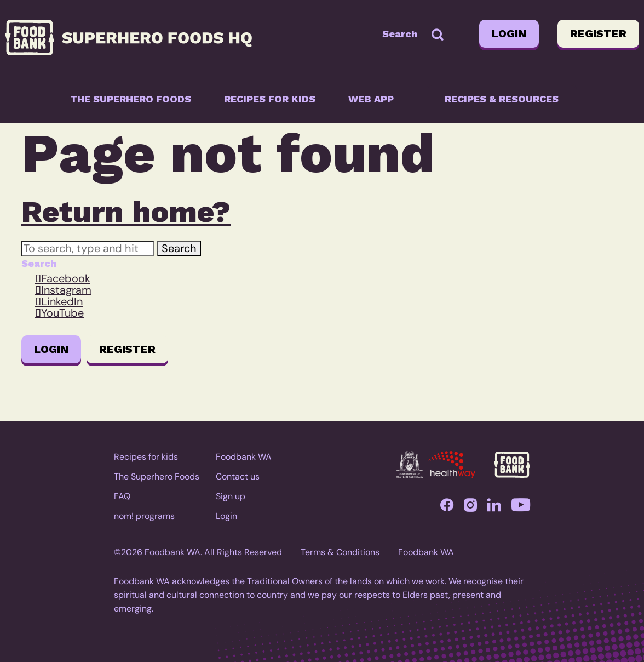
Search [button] (179, 248)
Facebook (66, 278)
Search (400, 34)
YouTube (62, 313)
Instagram (66, 290)
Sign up (231, 496)
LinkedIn (62, 301)
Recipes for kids (270, 99)
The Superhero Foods (131, 99)
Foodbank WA (244, 457)
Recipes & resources (502, 99)
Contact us (238, 476)
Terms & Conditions (340, 552)
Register (598, 33)
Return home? (126, 212)
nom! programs (144, 516)
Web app (371, 99)
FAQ (122, 496)
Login (509, 33)
